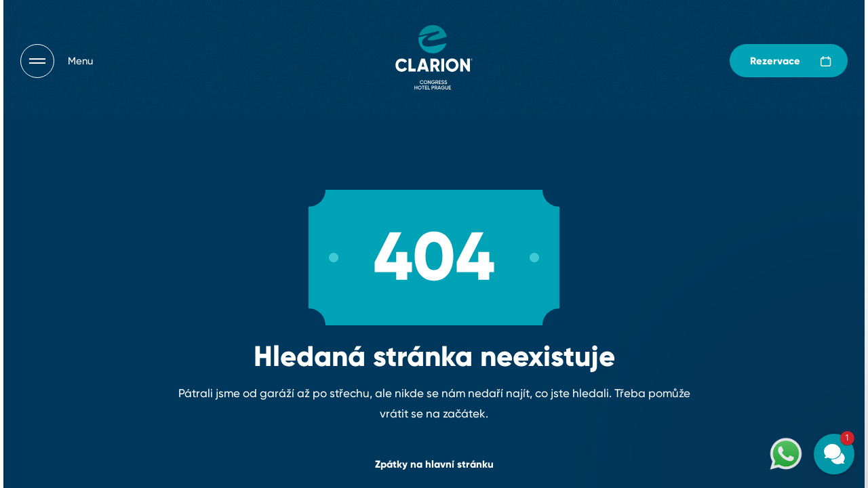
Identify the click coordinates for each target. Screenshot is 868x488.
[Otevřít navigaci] (57, 61)
